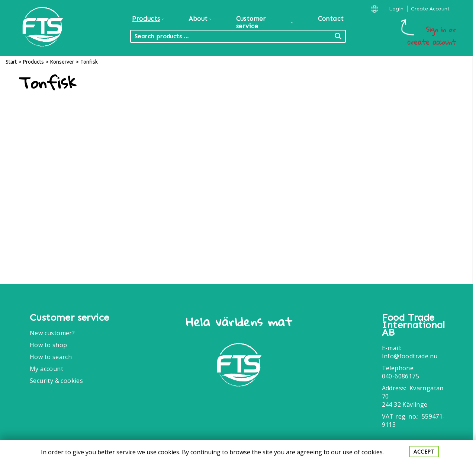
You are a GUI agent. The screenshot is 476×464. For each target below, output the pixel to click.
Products (33, 62)
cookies (169, 452)
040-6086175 (401, 376)
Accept (424, 452)
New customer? (52, 333)
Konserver (62, 62)
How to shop (48, 345)
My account (46, 369)
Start (11, 62)
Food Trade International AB (414, 325)
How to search (51, 357)
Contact (331, 19)
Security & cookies (56, 381)
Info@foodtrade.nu (410, 356)
